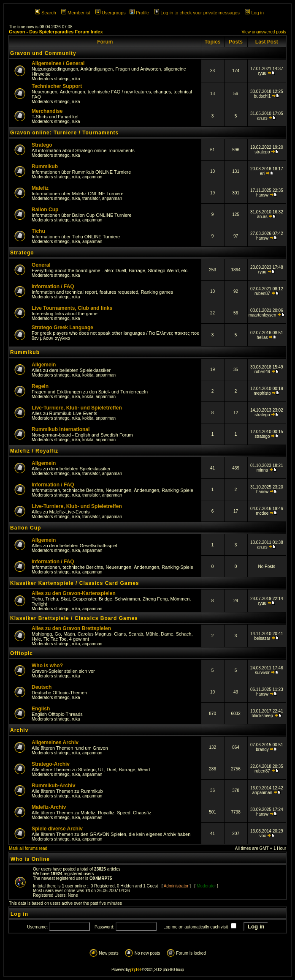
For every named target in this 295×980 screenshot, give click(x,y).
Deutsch (42, 687)
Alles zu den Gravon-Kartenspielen (74, 593)
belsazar (263, 638)
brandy (262, 749)
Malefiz (40, 188)
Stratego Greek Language (62, 328)
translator (91, 198)
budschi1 (262, 96)
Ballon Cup (45, 210)
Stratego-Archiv (51, 764)
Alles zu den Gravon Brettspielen (71, 628)
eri (262, 173)
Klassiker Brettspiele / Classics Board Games (74, 618)
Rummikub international (61, 429)
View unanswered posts (264, 32)
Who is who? (47, 666)
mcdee (262, 513)
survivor (262, 673)
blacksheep (262, 716)
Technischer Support (57, 86)
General (41, 265)
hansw (262, 195)
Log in (254, 13)
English (41, 709)
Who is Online (30, 859)
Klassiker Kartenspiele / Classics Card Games (74, 583)
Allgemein (44, 365)
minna (262, 470)
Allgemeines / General (58, 63)
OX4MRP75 (101, 878)
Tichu (38, 231)
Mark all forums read (28, 848)
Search (46, 13)
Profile (139, 13)
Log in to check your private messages (197, 13)
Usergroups (111, 13)
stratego (62, 79)
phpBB (136, 970)
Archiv (19, 730)
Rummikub (45, 167)
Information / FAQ (53, 287)
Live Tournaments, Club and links (72, 308)
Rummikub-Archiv (53, 786)
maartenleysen (263, 315)
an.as (262, 118)
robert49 (262, 372)
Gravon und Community (43, 53)
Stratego (42, 145)
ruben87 (262, 293)
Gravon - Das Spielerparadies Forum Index (56, 32)
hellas (262, 337)
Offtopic (22, 653)
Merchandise (47, 111)
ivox (263, 836)
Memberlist (76, 13)
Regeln (40, 386)
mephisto (262, 393)
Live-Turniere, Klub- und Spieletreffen (77, 408)
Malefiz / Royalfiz (34, 451)
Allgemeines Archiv (55, 743)
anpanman (92, 177)
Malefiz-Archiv (49, 807)
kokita (88, 375)
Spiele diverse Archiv (57, 829)
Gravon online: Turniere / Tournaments (64, 133)
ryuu (262, 73)
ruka (76, 79)
